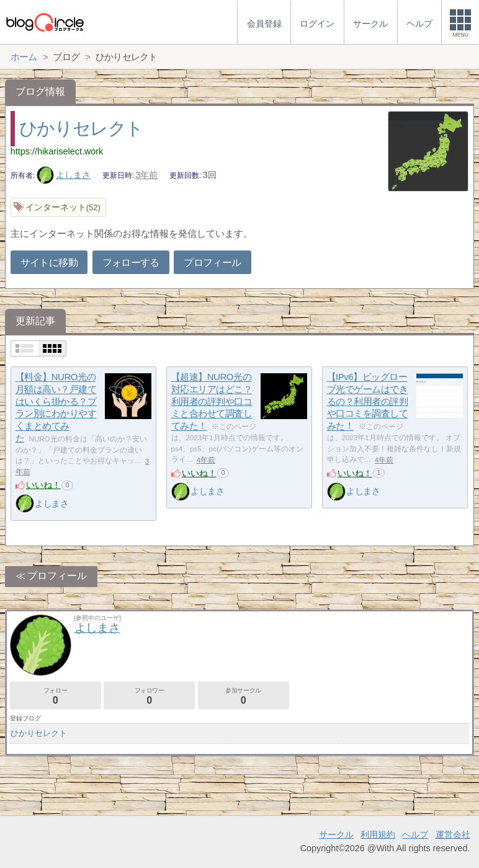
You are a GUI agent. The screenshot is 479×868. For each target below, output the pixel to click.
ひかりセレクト (81, 128)
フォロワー (149, 696)
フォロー (56, 696)
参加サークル (244, 696)
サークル (336, 835)
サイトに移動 (49, 263)
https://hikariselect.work (57, 151)
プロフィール (212, 263)
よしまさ (64, 175)
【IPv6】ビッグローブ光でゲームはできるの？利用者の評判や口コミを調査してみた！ (368, 402)
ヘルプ (415, 835)
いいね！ (43, 485)
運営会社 (453, 835)
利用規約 (378, 835)
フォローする (131, 263)
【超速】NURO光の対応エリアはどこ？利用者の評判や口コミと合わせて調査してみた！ (212, 402)
